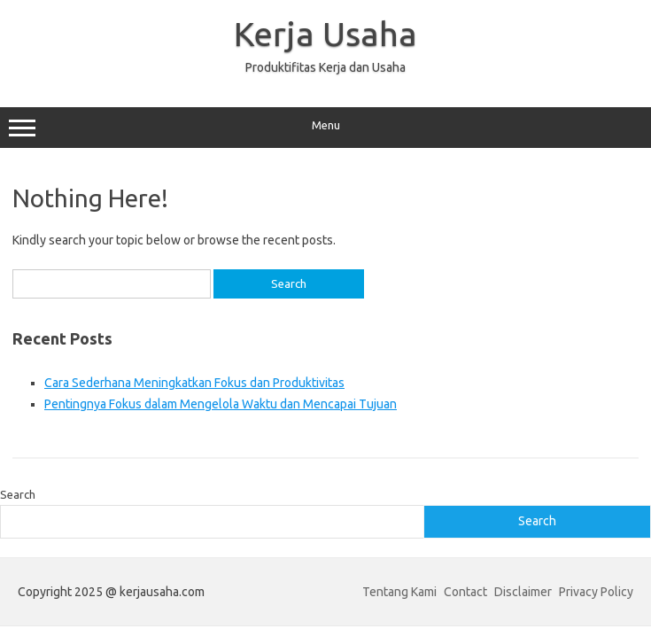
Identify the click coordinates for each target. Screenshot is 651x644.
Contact (465, 592)
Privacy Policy (596, 592)
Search (18, 494)
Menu (325, 128)
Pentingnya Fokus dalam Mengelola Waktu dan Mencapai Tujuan (221, 404)
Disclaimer (523, 592)
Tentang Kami (399, 592)
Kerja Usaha (325, 34)
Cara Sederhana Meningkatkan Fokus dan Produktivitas (194, 383)
